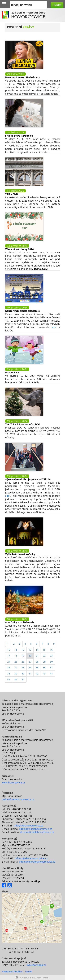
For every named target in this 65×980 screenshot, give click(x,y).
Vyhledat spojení (36, 965)
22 (44, 656)
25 (16, 662)
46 (16, 679)
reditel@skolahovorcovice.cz (18, 799)
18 (16, 656)
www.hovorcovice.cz (13, 782)
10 (9, 650)
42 (37, 674)
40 (23, 674)
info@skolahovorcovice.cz (29, 826)
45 (9, 679)
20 (30, 656)
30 (51, 662)
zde (54, 327)
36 (44, 667)
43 (44, 674)
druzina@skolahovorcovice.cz (37, 832)
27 (30, 662)
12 (23, 650)
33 (23, 667)
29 (44, 662)
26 (23, 662)
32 (16, 667)
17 (9, 656)
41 (30, 674)
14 (37, 650)
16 (51, 650)
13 (30, 650)
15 (44, 650)
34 (30, 667)
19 (23, 656)
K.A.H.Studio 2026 (28, 978)
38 (9, 674)
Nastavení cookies (12, 971)
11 (16, 650)
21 (37, 656)
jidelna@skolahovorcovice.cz (36, 829)
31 (9, 667)
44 (51, 674)
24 (9, 662)
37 (51, 667)
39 (16, 674)
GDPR (29, 971)
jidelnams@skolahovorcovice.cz (37, 862)
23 (51, 656)
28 (37, 662)
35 (37, 667)
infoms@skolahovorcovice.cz (31, 858)
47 (23, 679)
